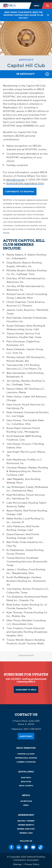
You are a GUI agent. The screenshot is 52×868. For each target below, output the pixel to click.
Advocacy (26, 60)
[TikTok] (41, 847)
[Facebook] (11, 847)
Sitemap (17, 864)
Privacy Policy (32, 864)
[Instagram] (26, 847)
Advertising (26, 801)
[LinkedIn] (19, 847)
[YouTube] (33, 847)
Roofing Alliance (26, 754)
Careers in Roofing (26, 762)
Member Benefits (26, 825)
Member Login (26, 833)
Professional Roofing (26, 758)
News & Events (26, 786)
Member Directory (26, 829)
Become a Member (26, 821)
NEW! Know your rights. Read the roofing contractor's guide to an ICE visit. (26, 15)
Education (26, 782)
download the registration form (25, 183)
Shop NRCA (26, 778)
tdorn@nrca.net (15, 180)
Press (26, 805)
